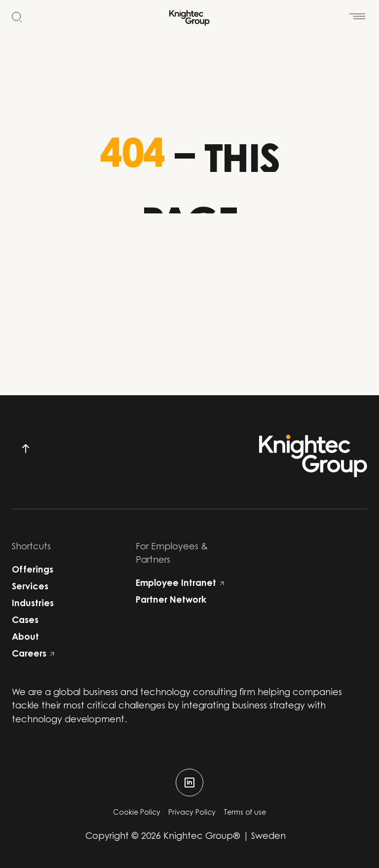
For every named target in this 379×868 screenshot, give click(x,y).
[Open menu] (357, 12)
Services (30, 587)
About (25, 638)
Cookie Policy (137, 813)
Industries (33, 604)
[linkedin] (189, 783)
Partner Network (171, 601)
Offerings (33, 571)
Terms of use (245, 813)
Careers (33, 655)
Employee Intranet (180, 584)
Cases (25, 621)
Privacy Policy (192, 813)
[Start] (189, 18)
